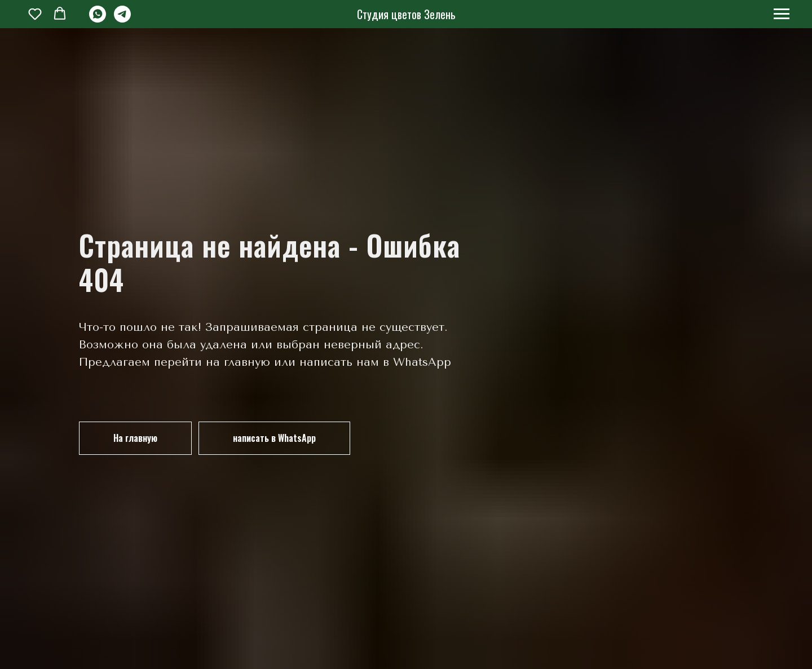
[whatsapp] (98, 19)
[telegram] (122, 19)
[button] (35, 14)
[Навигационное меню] (782, 14)
